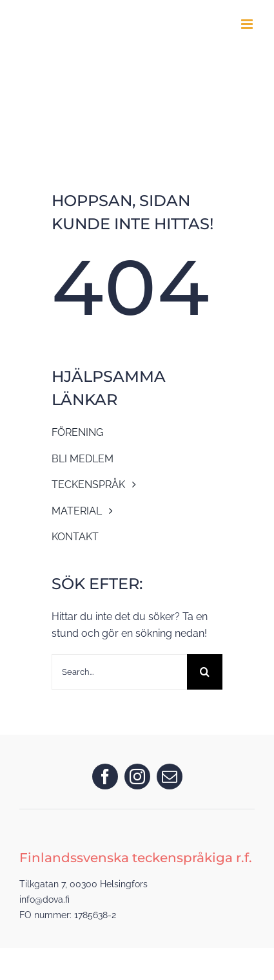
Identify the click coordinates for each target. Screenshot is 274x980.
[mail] (170, 777)
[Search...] (119, 672)
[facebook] (105, 777)
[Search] (205, 672)
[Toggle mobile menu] (248, 24)
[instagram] (137, 777)
